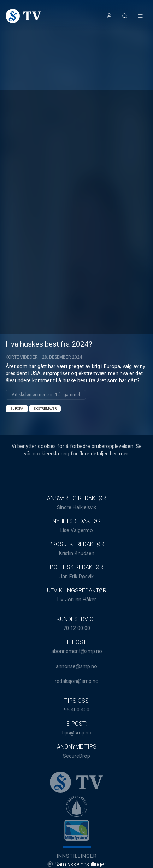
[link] (23, 16)
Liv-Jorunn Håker (77, 600)
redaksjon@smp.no (77, 681)
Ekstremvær (45, 409)
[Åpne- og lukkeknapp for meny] (140, 16)
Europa (17, 409)
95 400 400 (77, 710)
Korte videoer (22, 357)
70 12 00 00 (77, 628)
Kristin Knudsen (77, 553)
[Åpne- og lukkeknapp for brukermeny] (109, 16)
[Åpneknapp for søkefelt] (125, 16)
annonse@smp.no (76, 666)
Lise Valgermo (77, 530)
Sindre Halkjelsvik (76, 507)
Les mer (119, 454)
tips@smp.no (77, 733)
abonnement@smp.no (77, 651)
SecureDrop (76, 756)
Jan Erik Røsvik (76, 577)
